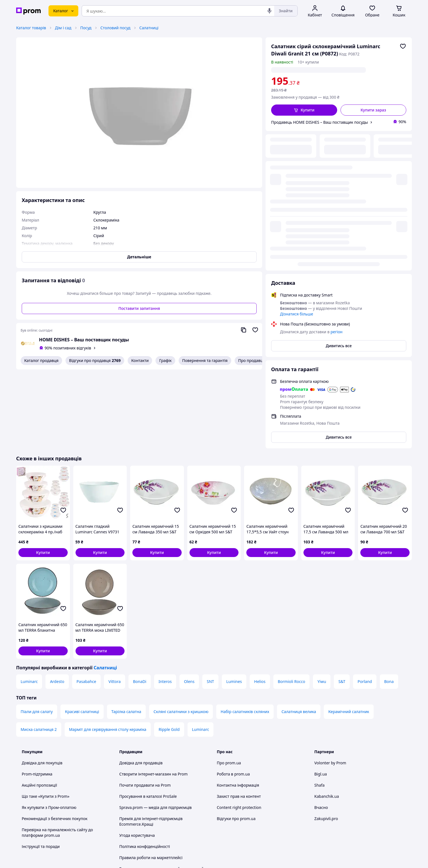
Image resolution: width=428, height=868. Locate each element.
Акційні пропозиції (39, 706)
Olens (189, 603)
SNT (210, 603)
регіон (328, 70)
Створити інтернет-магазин (145, 695)
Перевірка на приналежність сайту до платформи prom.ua (57, 754)
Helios (260, 603)
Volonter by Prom (330, 684)
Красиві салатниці (82, 633)
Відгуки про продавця (95, 361)
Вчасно (321, 729)
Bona (389, 603)
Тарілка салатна (126, 633)
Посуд (86, 28)
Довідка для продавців (141, 684)
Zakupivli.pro (326, 740)
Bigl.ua (321, 695)
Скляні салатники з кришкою (181, 633)
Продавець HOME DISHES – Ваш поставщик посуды (319, 122)
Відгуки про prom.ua (236, 740)
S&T (342, 603)
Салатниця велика (299, 633)
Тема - (140, 822)
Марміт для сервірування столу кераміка (108, 651)
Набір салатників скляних (245, 633)
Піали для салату (37, 633)
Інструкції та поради (41, 768)
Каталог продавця (41, 360)
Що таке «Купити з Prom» (46, 717)
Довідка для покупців (42, 684)
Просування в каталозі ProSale (148, 717)
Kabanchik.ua (327, 717)
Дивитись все (339, 206)
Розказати (242, 858)
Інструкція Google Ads (140, 807)
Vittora (115, 603)
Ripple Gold (169, 651)
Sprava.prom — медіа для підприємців (155, 729)
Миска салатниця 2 (39, 651)
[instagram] (338, 822)
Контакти (140, 360)
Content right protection (239, 729)
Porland (365, 603)
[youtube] (318, 822)
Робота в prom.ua (233, 695)
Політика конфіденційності (145, 768)
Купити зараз (373, 110)
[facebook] (328, 822)
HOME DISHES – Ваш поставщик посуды (84, 340)
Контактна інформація (238, 706)
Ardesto (57, 603)
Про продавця (252, 360)
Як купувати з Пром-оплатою (49, 729)
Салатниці (149, 28)
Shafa (319, 706)
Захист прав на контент (239, 717)
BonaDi (140, 603)
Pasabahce (87, 603)
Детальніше (139, 257)
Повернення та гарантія (205, 360)
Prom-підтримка (37, 695)
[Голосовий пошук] (269, 11)
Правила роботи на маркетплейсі (151, 779)
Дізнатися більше (297, 174)
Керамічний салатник (349, 633)
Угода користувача (137, 756)
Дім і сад (63, 28)
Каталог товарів (31, 28)
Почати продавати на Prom (145, 706)
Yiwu (322, 603)
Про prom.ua (229, 684)
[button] (304, 110)
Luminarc (29, 603)
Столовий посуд (115, 28)
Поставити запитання (139, 308)
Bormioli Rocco (291, 603)
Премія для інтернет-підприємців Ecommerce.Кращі (151, 742)
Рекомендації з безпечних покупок (55, 740)
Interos (165, 603)
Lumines (234, 603)
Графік (165, 360)
